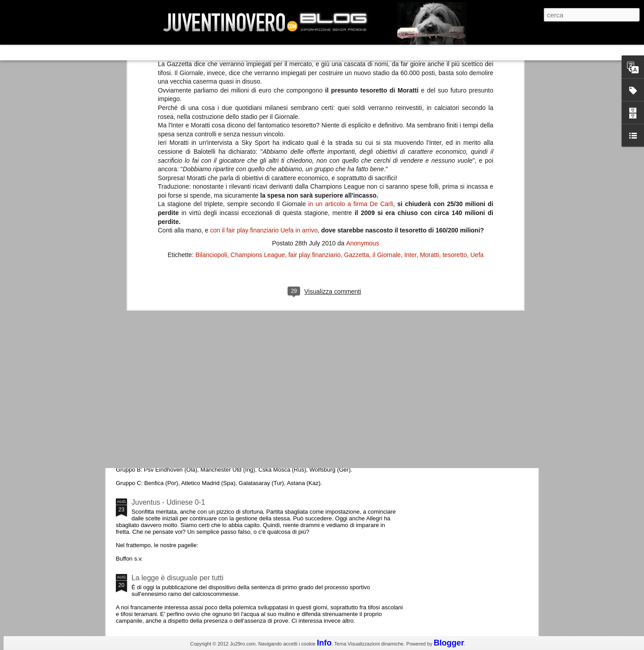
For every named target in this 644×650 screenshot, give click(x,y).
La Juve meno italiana (166, 339)
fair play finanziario (315, 113)
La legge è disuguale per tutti (177, 578)
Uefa (477, 113)
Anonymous (363, 101)
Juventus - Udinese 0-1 (168, 502)
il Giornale (387, 113)
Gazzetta (356, 113)
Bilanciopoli (211, 113)
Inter (410, 113)
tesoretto (454, 113)
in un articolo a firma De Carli (351, 63)
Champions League (258, 113)
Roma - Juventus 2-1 (165, 388)
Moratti (430, 113)
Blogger (449, 643)
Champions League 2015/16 (176, 427)
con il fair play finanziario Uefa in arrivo (264, 89)
